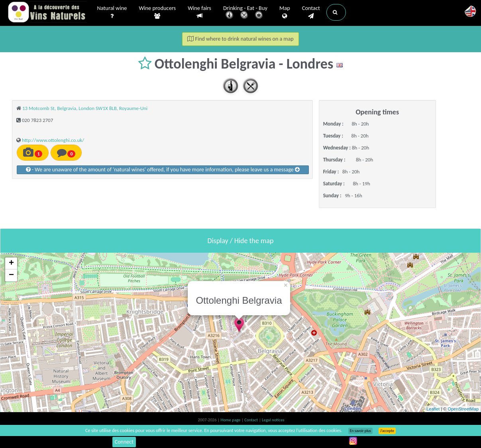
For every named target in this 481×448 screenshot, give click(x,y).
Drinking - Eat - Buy (245, 13)
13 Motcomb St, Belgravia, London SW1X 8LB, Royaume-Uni (85, 108)
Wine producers (157, 12)
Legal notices (273, 420)
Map (285, 12)
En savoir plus (360, 431)
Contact (311, 12)
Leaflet (433, 409)
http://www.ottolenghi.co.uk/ (53, 140)
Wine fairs (199, 12)
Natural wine (112, 12)
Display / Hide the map (240, 241)
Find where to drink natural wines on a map (240, 39)
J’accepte (387, 431)
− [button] (11, 275)
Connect (124, 442)
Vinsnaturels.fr (47, 13)
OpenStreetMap (463, 409)
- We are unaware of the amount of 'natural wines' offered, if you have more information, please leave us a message (163, 170)
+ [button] (11, 263)
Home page (231, 420)
